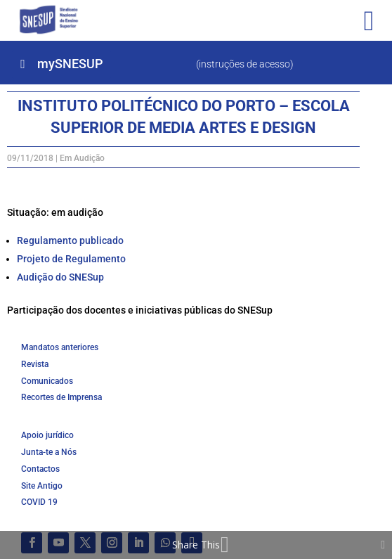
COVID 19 (39, 502)
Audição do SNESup (60, 277)
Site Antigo (42, 486)
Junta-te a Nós (49, 452)
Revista (35, 364)
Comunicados (47, 381)
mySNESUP (70, 64)
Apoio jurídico (47, 435)
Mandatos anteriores (60, 347)
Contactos (40, 469)
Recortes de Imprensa (61, 397)
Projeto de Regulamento (71, 259)
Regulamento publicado (70, 240)
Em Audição (82, 158)
